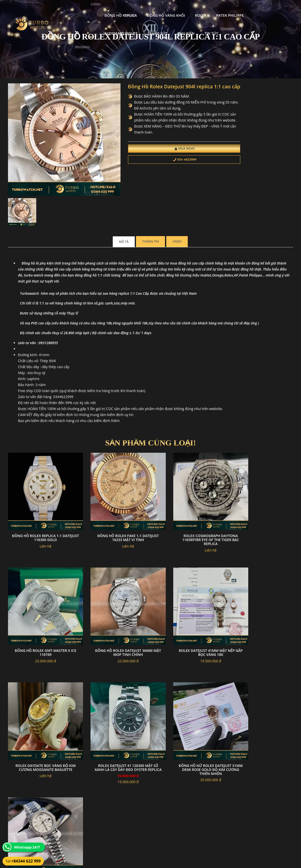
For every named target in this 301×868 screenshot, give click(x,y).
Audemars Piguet (227, 9)
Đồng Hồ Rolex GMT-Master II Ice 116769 (260, 507)
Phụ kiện (70, 27)
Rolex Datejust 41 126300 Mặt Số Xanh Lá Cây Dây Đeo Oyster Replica (260, 615)
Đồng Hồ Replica (78, 9)
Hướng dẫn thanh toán (121, 832)
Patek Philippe (187, 9)
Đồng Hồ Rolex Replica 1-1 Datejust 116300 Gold (41, 507)
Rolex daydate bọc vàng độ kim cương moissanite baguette (187, 615)
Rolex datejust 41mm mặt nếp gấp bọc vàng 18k (114, 613)
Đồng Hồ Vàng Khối (123, 9)
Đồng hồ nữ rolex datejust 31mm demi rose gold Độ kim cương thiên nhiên (41, 720)
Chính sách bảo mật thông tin (126, 826)
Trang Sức (264, 9)
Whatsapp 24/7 (27, 847)
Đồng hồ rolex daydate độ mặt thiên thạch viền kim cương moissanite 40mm (114, 720)
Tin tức (95, 27)
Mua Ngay (157, 163)
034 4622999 (157, 174)
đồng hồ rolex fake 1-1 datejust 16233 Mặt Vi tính (114, 507)
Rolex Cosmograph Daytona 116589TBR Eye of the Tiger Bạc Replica (187, 509)
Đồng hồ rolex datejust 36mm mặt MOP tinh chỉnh (41, 613)
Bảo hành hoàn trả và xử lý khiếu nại (188, 826)
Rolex (158, 9)
